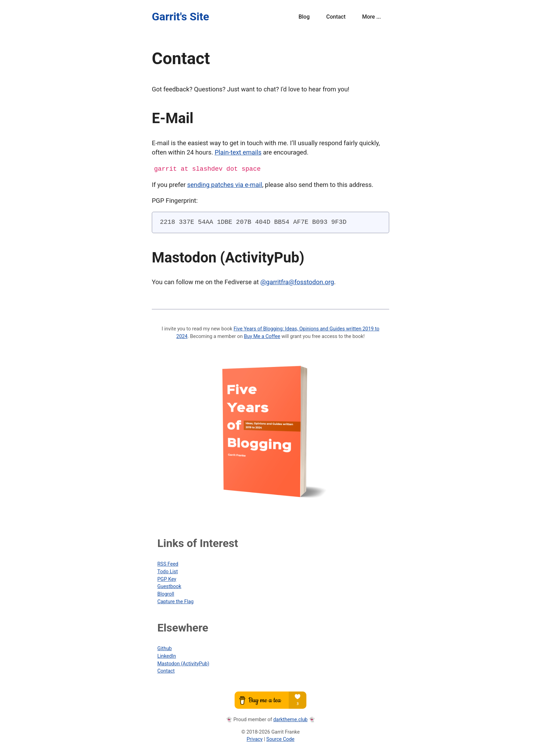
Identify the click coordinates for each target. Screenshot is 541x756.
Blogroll (166, 594)
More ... (372, 17)
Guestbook (169, 586)
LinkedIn (167, 656)
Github (165, 648)
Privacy (255, 739)
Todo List (168, 571)
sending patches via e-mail (225, 184)
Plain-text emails (238, 152)
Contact (336, 17)
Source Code (280, 739)
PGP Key (167, 579)
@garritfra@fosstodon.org (297, 282)
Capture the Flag (175, 601)
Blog (304, 17)
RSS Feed (168, 564)
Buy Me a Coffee (262, 336)
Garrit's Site (180, 17)
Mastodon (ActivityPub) (183, 663)
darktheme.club (290, 719)
